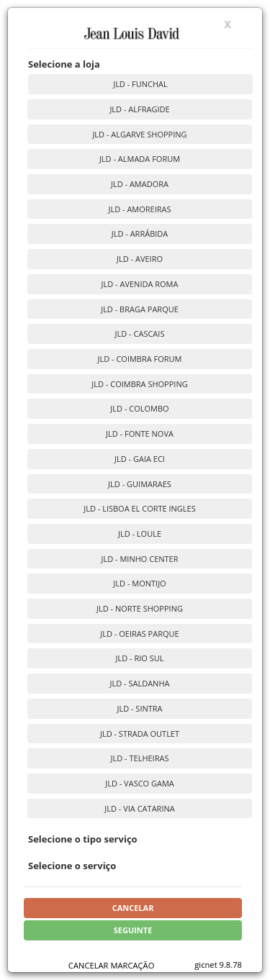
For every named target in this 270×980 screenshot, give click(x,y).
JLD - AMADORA (140, 184)
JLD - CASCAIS (140, 334)
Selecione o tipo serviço (83, 839)
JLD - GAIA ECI (140, 459)
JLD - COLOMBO (139, 408)
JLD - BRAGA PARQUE (140, 309)
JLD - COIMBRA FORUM (139, 359)
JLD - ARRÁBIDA (140, 233)
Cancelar (133, 908)
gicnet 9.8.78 (218, 965)
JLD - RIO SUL (140, 658)
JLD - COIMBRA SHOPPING (139, 384)
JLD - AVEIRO (140, 259)
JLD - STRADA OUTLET (140, 734)
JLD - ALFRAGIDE (139, 109)
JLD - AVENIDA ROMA (140, 284)
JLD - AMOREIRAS (139, 209)
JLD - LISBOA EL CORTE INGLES (140, 508)
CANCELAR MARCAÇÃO (112, 965)
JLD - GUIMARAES (140, 484)
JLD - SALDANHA (140, 683)
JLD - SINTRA (139, 708)
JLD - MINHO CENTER (140, 559)
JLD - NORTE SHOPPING (140, 608)
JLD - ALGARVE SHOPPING (139, 134)
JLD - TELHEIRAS (140, 758)
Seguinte (133, 930)
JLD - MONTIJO (139, 583)
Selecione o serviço (72, 866)
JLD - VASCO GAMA (140, 783)
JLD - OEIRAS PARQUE (139, 634)
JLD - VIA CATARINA (139, 808)
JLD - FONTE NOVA (140, 434)
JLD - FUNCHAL (140, 84)
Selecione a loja (64, 64)
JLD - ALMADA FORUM (140, 159)
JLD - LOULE (140, 534)
